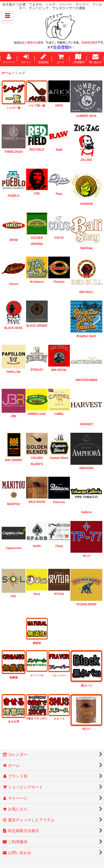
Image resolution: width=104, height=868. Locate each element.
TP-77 (86, 556)
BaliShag (86, 248)
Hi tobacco (37, 282)
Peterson (59, 502)
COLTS (59, 238)
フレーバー (59, 676)
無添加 (37, 643)
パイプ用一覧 (37, 106)
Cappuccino (13, 548)
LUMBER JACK (86, 116)
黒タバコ (87, 686)
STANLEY (37, 370)
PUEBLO (14, 196)
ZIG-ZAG (86, 160)
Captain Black (59, 458)
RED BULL (86, 292)
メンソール (37, 675)
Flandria (59, 282)
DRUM (14, 240)
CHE (37, 194)
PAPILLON (14, 372)
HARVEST (87, 424)
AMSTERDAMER (86, 380)
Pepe (59, 194)
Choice (13, 284)
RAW (59, 150)
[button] (7, 17)
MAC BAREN (13, 460)
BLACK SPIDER (37, 326)
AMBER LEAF (37, 414)
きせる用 (14, 721)
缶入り (87, 729)
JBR (14, 416)
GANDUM (86, 204)
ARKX (59, 106)
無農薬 (14, 678)
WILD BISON (37, 502)
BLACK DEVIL (13, 328)
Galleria (86, 512)
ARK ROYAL (59, 370)
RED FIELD (37, 150)
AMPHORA (87, 468)
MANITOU (14, 504)
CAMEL (59, 414)
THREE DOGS (14, 152)
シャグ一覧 (14, 108)
